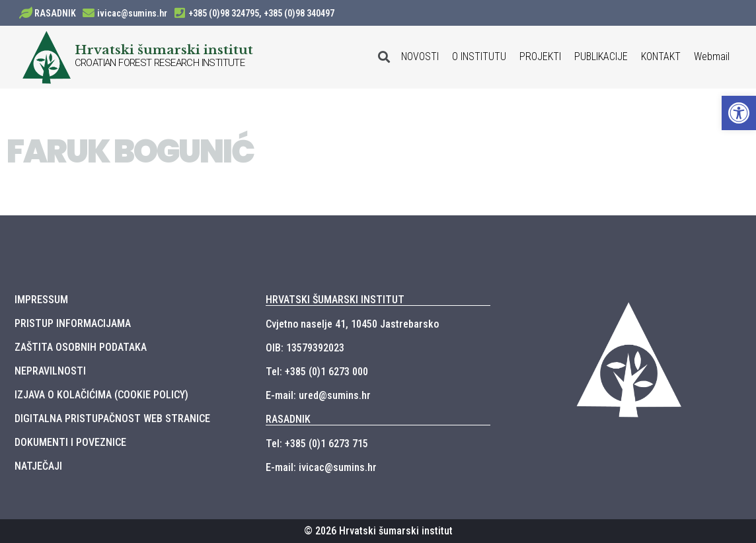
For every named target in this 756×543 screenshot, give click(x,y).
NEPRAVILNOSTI (50, 371)
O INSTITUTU (479, 56)
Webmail (712, 56)
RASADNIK (55, 13)
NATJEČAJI (38, 466)
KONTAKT (661, 56)
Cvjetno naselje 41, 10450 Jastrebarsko (352, 324)
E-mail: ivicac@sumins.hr (321, 467)
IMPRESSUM (41, 300)
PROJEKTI (540, 56)
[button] (739, 113)
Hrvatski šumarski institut (164, 50)
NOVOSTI (420, 56)
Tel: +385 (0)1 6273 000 (317, 372)
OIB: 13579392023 (305, 348)
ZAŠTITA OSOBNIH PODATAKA (81, 347)
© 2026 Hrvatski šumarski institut (378, 531)
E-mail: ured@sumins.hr (318, 395)
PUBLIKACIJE (601, 56)
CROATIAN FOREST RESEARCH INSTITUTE (160, 63)
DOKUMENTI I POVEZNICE (70, 442)
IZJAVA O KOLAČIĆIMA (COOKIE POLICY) (101, 395)
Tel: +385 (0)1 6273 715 (317, 444)
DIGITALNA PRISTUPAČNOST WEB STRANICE (112, 418)
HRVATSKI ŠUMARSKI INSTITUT (335, 300)
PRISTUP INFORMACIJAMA (73, 323)
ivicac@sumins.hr (132, 13)
